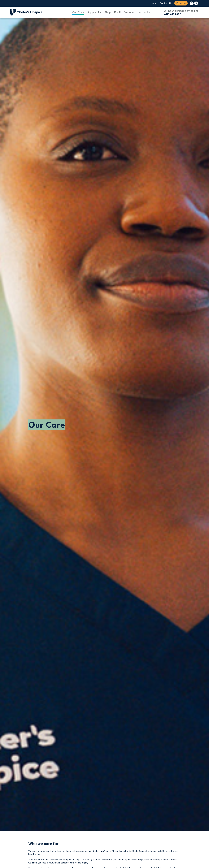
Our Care (78, 12)
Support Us (94, 12)
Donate (181, 3)
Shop (108, 12)
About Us (145, 12)
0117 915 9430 (173, 14)
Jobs (154, 3)
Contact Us (166, 3)
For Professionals (125, 12)
